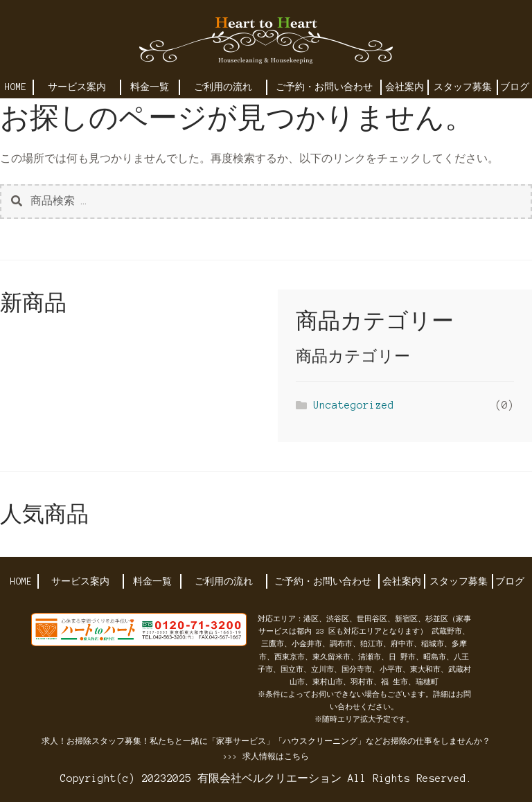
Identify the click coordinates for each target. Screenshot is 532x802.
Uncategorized (354, 405)
